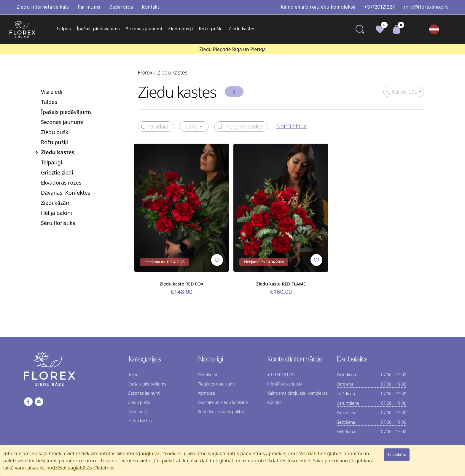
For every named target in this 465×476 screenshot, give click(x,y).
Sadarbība (121, 7)
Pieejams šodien (241, 127)
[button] (436, 29)
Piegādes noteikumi (216, 384)
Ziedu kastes (242, 29)
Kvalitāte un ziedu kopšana (223, 402)
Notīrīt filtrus (292, 126)
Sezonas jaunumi (144, 29)
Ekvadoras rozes (61, 183)
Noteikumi (207, 375)
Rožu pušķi (211, 29)
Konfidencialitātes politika (222, 411)
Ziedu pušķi (180, 29)
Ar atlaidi (156, 127)
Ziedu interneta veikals (43, 7)
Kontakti (151, 7)
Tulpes (64, 29)
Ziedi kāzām (56, 203)
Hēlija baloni (56, 213)
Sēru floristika (58, 223)
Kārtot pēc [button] (402, 92)
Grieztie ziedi (57, 172)
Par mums (89, 7)
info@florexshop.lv (426, 7)
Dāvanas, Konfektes (66, 193)
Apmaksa (206, 393)
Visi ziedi (52, 92)
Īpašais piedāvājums (98, 29)
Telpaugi (52, 162)
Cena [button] (192, 126)
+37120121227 (380, 7)
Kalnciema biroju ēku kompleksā (318, 7)
